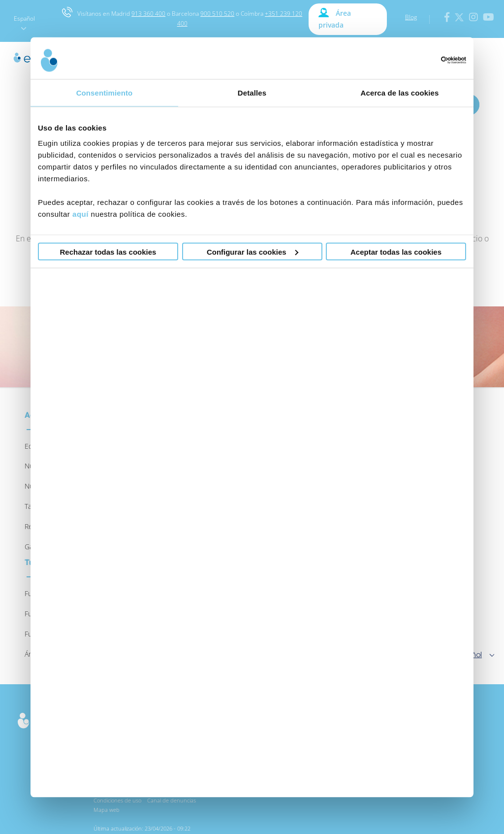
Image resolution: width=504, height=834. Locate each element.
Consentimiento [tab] (105, 92)
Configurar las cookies (252, 251)
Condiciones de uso (117, 800)
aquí (80, 214)
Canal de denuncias (172, 800)
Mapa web (107, 810)
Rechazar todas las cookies (108, 251)
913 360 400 (148, 14)
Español (24, 22)
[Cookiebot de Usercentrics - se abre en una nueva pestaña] (423, 60)
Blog (411, 17)
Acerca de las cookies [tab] (400, 92)
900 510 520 (217, 14)
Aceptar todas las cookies (396, 251)
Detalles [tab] (252, 92)
